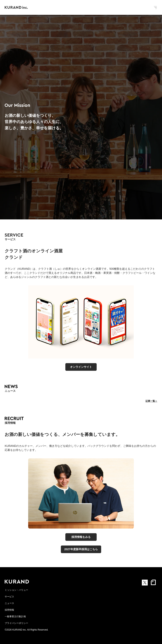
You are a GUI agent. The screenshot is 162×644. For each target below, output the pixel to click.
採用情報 (9, 610)
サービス (9, 597)
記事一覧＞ (151, 401)
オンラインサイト (81, 367)
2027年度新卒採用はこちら (81, 549)
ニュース (9, 603)
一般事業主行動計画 (15, 617)
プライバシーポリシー (16, 623)
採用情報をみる (81, 537)
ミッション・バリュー (16, 590)
